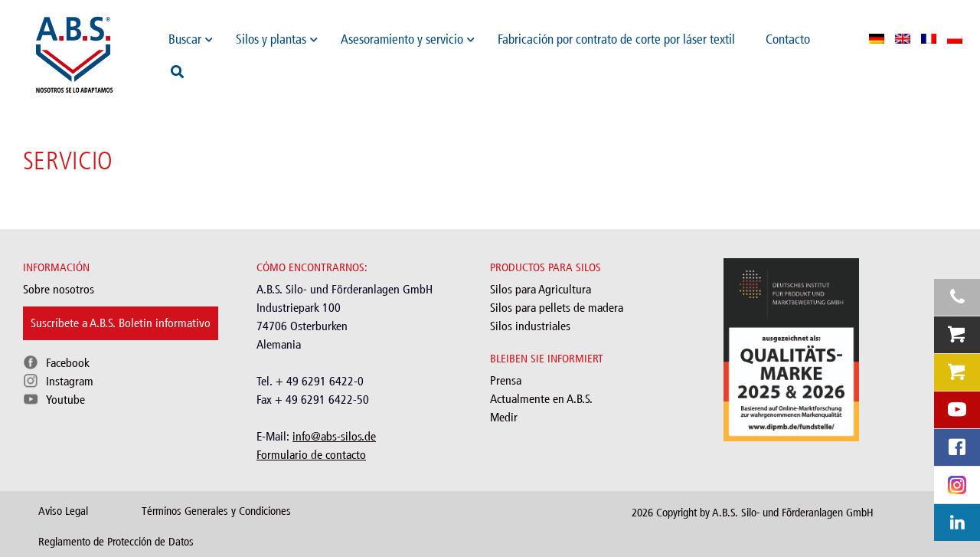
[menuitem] (877, 38)
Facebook (68, 363)
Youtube (65, 400)
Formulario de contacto (311, 455)
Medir (504, 417)
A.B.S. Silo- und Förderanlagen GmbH (793, 513)
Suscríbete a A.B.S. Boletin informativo (121, 323)
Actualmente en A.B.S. (541, 399)
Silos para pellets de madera (557, 308)
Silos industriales (530, 326)
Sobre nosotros (59, 289)
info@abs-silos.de (334, 436)
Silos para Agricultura (541, 289)
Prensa (506, 380)
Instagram (70, 381)
